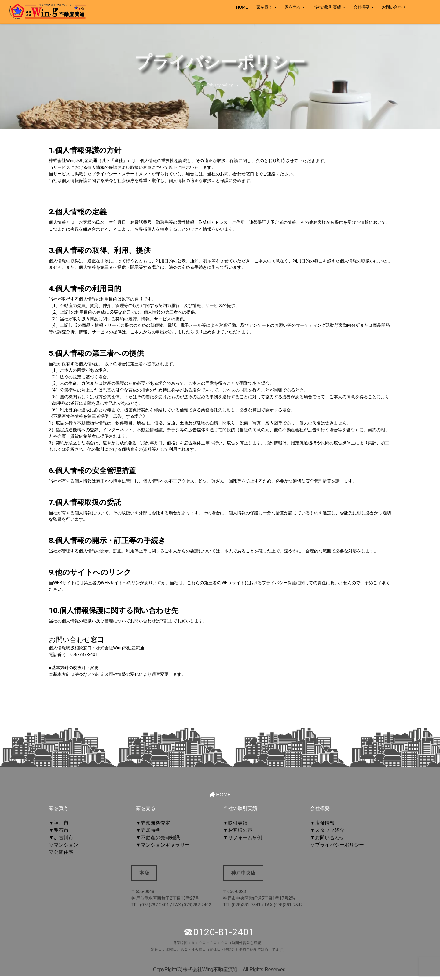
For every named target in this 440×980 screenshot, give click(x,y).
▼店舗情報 (322, 823)
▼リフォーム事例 (243, 838)
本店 (144, 873)
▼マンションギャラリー (163, 845)
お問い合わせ (394, 7)
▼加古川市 (61, 838)
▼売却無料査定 (153, 823)
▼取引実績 (235, 823)
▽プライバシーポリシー (337, 845)
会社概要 (361, 7)
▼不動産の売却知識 (158, 838)
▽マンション (64, 845)
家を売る (293, 7)
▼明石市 (59, 830)
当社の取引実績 (327, 7)
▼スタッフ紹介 (327, 830)
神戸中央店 (243, 873)
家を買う (264, 7)
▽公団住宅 (61, 852)
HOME (242, 7)
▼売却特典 (148, 830)
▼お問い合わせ (327, 838)
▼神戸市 (59, 823)
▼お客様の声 (238, 830)
